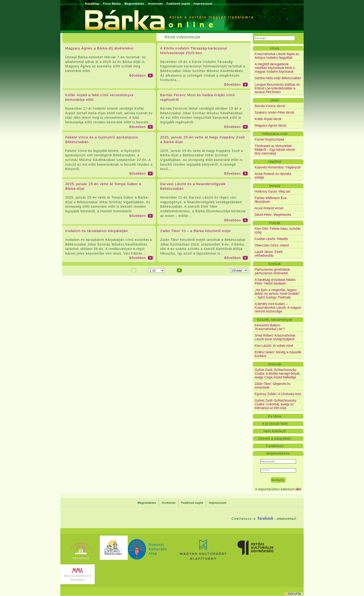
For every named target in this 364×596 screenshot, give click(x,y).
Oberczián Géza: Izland (272, 245)
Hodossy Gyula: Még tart (273, 191)
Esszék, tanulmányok (275, 319)
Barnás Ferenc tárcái (270, 106)
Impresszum (203, 4)
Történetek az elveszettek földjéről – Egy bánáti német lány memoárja (275, 150)
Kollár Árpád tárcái (268, 119)
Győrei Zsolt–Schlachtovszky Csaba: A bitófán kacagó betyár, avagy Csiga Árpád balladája (278, 373)
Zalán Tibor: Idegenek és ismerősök (273, 386)
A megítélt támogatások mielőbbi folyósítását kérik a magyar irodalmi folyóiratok (275, 68)
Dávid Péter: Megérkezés (273, 215)
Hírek (275, 48)
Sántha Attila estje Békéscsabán (278, 78)
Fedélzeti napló (178, 4)
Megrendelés (134, 4)
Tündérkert (275, 446)
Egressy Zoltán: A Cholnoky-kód (278, 394)
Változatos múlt (275, 134)
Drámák (275, 364)
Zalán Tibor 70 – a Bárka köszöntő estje (195, 231)
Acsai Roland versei (269, 208)
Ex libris (275, 416)
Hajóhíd (275, 162)
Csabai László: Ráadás (271, 239)
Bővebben (138, 75)
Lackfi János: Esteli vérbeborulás (269, 254)
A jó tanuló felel (275, 424)
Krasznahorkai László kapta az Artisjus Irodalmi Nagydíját (277, 56)
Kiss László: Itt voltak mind (274, 346)
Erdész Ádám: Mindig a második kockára (278, 354)
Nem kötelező (275, 431)
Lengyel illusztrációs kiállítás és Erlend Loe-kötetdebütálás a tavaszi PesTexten (277, 88)
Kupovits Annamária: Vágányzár (278, 167)
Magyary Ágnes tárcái (270, 125)
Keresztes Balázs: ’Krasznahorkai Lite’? (270, 327)
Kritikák (275, 264)
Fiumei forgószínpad (269, 139)
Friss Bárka (112, 4)
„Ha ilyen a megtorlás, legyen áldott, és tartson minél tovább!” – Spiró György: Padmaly (277, 294)
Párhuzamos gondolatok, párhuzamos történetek (273, 271)
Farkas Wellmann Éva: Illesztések (271, 200)
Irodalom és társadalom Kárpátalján (97, 231)
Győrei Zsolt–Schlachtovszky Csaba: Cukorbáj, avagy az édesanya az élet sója (276, 404)
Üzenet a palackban (275, 438)
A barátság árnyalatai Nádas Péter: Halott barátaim (275, 282)
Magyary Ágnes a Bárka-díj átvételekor (99, 48)
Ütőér (275, 100)
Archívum (155, 4)
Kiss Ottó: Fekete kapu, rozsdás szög (278, 230)
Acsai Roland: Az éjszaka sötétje (273, 176)
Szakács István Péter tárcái (274, 112)
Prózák (275, 223)
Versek (275, 186)
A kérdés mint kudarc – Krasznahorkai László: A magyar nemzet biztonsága (278, 308)
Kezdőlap (92, 4)
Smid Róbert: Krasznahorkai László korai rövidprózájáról (275, 337)
